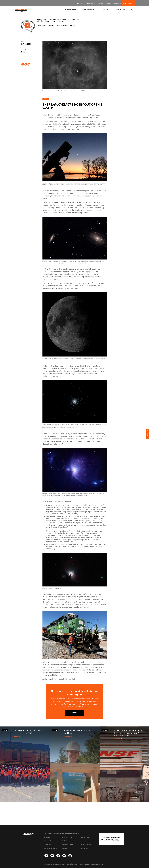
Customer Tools (67, 837)
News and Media (68, 844)
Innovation (51, 26)
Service (44, 26)
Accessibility (48, 841)
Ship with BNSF (71, 10)
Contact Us (118, 3)
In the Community (89, 10)
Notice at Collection (59, 864)
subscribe (74, 713)
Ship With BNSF (85, 837)
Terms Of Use (48, 864)
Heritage (72, 26)
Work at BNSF (121, 10)
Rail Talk (80, 3)
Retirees (101, 3)
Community (65, 26)
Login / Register (129, 3)
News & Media (91, 3)
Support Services (86, 844)
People (58, 26)
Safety (39, 26)
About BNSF (105, 10)
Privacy (68, 864)
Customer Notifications (51, 848)
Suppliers (109, 3)
